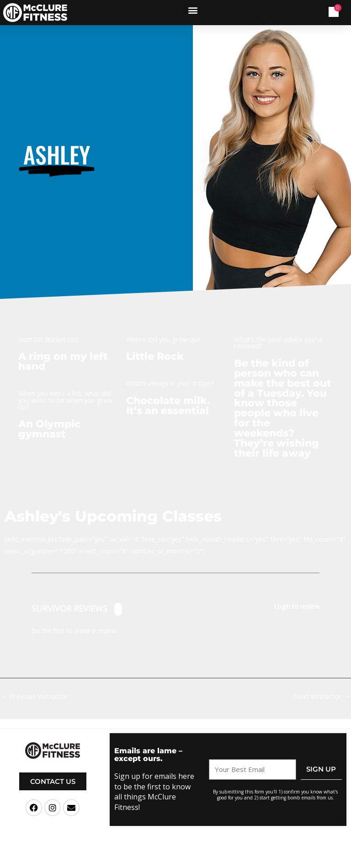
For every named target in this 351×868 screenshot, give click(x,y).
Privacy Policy (245, 861)
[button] (193, 10)
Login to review (297, 607)
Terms (219, 861)
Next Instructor (322, 696)
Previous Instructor (35, 696)
